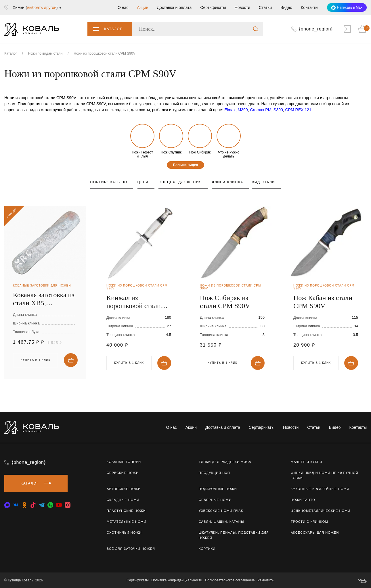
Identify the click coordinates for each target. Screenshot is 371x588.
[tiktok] (33, 505)
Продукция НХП (214, 473)
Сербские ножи (123, 473)
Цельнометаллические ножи (321, 511)
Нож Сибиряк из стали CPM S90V (225, 302)
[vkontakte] (7, 505)
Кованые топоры (124, 462)
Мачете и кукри (306, 462)
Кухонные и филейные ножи (320, 489)
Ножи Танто (303, 500)
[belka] (362, 580)
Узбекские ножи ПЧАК (221, 511)
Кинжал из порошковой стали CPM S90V (134, 302)
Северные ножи (215, 500)
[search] (256, 29)
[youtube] (59, 505)
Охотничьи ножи (124, 533)
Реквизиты (266, 580)
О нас (123, 7)
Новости (242, 7)
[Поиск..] (197, 29)
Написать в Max (347, 8)
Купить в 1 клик (36, 360)
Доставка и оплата (174, 7)
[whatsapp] (50, 505)
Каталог (108, 29)
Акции (143, 7)
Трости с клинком (309, 522)
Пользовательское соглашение (230, 580)
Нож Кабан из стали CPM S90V (323, 302)
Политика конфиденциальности (177, 580)
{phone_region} (29, 462)
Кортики (207, 549)
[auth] (347, 29)
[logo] (32, 29)
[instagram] (68, 505)
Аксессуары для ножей (315, 533)
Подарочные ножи (218, 489)
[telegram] (42, 505)
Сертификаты (213, 7)
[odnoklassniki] (24, 505)
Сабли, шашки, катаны (221, 522)
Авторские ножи (124, 489)
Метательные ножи (127, 522)
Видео (286, 7)
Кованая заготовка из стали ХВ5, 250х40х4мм (44, 299)
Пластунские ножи (126, 511)
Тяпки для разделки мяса (225, 462)
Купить (71, 360)
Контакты (309, 7)
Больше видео (185, 165)
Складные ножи (123, 500)
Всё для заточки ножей (131, 549)
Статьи (265, 7)
